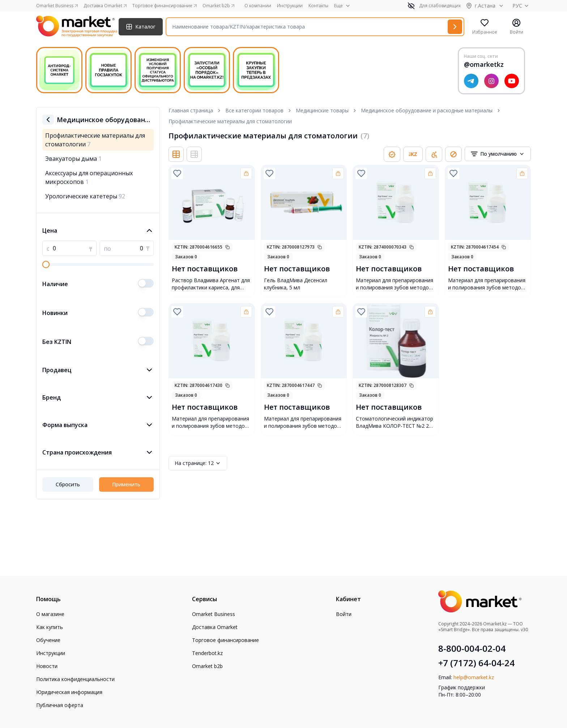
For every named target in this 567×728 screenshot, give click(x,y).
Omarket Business (214, 614)
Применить (126, 484)
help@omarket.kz (474, 677)
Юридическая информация (69, 692)
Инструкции (290, 6)
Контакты (318, 6)
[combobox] (498, 154)
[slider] (46, 264)
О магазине (50, 614)
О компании (258, 6)
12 (198, 463)
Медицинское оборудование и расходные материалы (427, 110)
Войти (344, 614)
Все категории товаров (254, 110)
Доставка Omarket (215, 627)
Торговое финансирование (225, 640)
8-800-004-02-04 (472, 649)
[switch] (146, 283)
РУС (522, 6)
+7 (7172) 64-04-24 (476, 663)
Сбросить (68, 484)
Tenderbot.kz (207, 653)
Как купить (50, 627)
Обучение (48, 640)
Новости (47, 666)
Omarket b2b (207, 666)
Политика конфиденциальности (75, 679)
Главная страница (191, 110)
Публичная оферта (60, 705)
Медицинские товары (322, 110)
